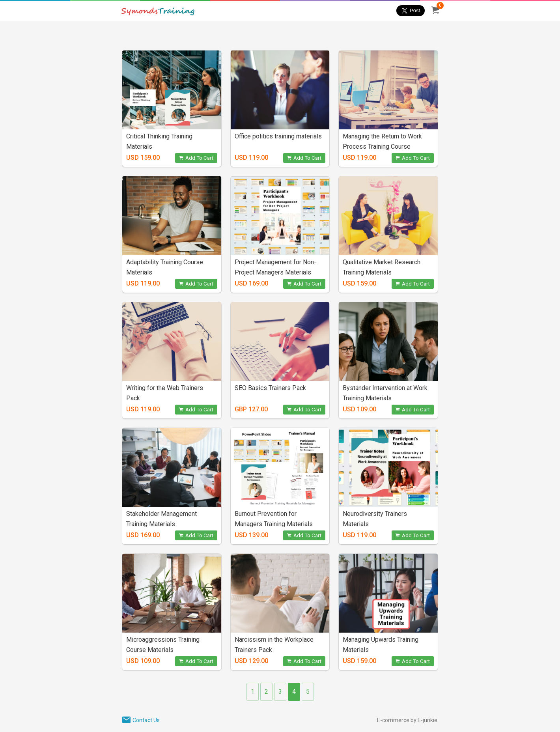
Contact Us (146, 720)
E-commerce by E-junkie (407, 720)
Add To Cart (196, 158)
